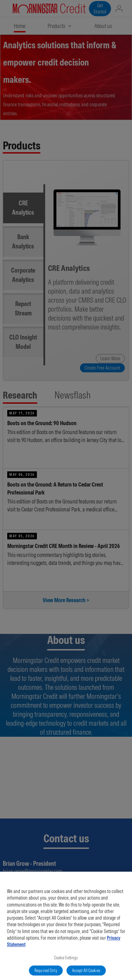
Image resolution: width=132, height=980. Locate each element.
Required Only (46, 974)
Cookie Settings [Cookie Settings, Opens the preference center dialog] (66, 962)
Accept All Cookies (86, 974)
